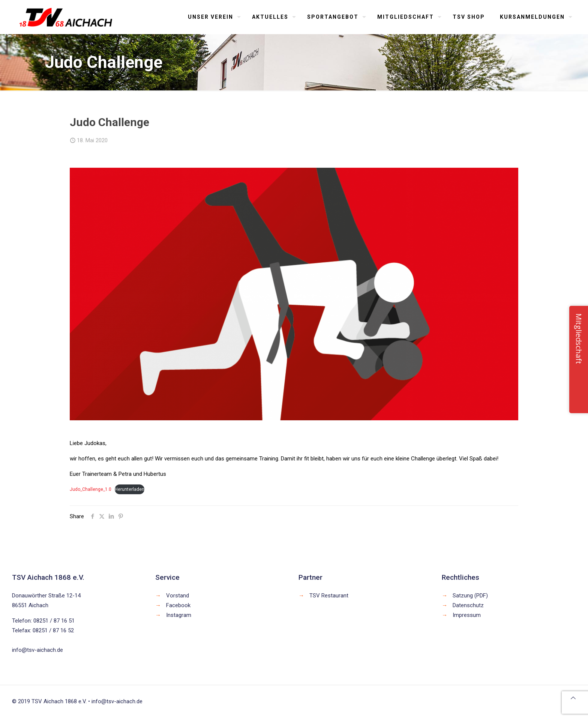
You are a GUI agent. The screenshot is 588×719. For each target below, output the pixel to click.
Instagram (179, 615)
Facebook (178, 605)
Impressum (467, 615)
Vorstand (178, 596)
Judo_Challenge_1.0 (91, 489)
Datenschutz (468, 605)
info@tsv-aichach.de (37, 650)
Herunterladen (130, 489)
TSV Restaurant (329, 596)
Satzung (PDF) (470, 596)
